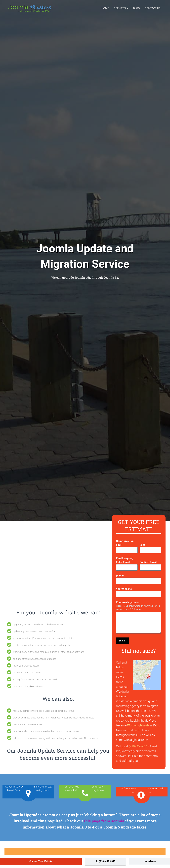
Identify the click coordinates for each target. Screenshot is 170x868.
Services (121, 8)
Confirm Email (148, 562)
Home (105, 8)
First (119, 545)
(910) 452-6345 (139, 746)
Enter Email (123, 562)
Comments (128, 602)
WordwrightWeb (138, 725)
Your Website (124, 589)
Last (142, 545)
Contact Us (153, 8)
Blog (136, 8)
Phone (120, 576)
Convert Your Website (41, 861)
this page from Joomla (104, 821)
